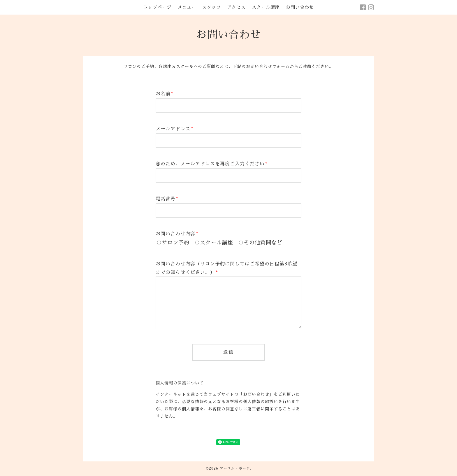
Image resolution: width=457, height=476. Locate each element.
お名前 (165, 94)
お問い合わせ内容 (177, 234)
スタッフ (212, 7)
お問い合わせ (300, 7)
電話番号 (167, 199)
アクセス (236, 7)
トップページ (157, 7)
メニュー (187, 7)
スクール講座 (266, 7)
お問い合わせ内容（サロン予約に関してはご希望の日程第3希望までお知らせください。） (226, 268)
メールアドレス (174, 129)
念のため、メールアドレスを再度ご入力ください (212, 164)
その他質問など (263, 243)
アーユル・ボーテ (235, 468)
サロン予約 (176, 243)
